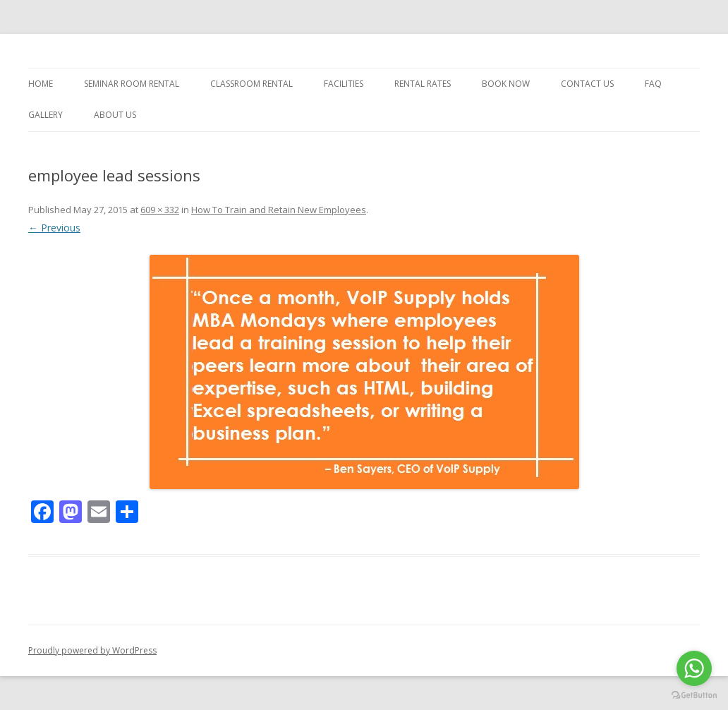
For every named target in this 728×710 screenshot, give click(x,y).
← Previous (54, 228)
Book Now (506, 84)
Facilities (344, 84)
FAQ (653, 84)
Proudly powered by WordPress (92, 650)
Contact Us (587, 84)
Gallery (45, 115)
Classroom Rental (251, 84)
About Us (115, 115)
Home (41, 84)
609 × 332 (160, 210)
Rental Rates (423, 84)
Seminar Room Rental (132, 84)
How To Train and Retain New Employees (279, 210)
